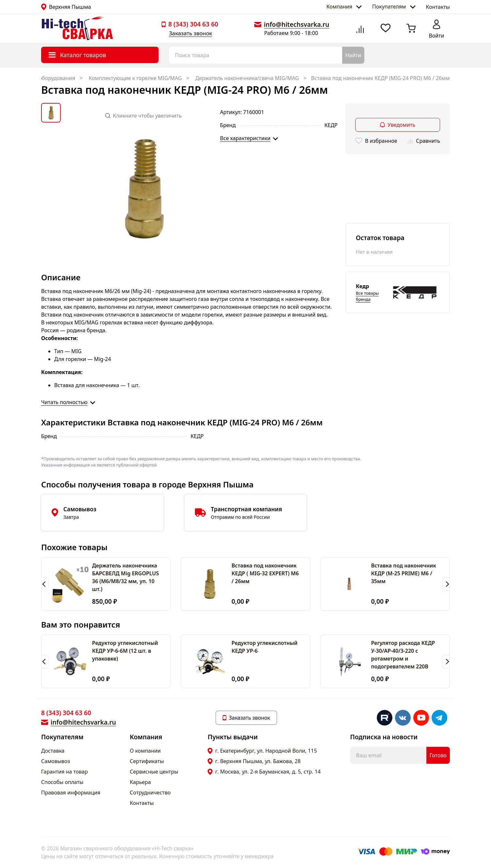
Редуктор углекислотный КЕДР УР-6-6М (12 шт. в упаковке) (125, 651)
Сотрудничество (150, 793)
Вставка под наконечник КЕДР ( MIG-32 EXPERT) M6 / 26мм (265, 573)
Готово (438, 755)
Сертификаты (147, 761)
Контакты (438, 7)
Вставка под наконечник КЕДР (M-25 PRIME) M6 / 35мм (404, 573)
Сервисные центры (154, 772)
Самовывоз (55, 761)
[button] (45, 584)
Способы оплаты (62, 782)
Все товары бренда (367, 296)
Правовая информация (71, 793)
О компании (145, 751)
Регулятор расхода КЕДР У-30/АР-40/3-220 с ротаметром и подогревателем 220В (403, 655)
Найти (353, 55)
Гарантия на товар (64, 772)
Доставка (53, 751)
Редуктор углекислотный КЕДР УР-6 (264, 647)
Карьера (141, 782)
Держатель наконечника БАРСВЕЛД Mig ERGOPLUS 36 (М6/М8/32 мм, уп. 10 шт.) (126, 577)
